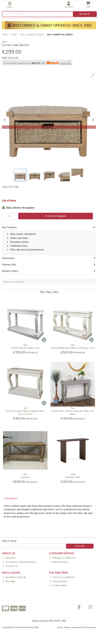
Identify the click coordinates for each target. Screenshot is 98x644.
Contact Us (10, 566)
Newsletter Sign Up (14, 577)
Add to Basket (56, 216)
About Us (9, 558)
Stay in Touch (9, 541)
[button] (93, 75)
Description (11, 498)
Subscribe (80, 546)
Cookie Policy (58, 585)
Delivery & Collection (63, 558)
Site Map (9, 581)
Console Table (73, 477)
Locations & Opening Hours (19, 562)
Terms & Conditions (62, 577)
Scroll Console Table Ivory (25, 348)
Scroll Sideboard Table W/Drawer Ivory (73, 348)
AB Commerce (90, 627)
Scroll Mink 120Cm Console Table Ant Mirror (73, 413)
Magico (67, 627)
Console (25, 477)
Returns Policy (59, 562)
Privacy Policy (59, 581)
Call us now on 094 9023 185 (49, 621)
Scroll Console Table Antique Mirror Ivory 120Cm (25, 413)
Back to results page (15, 282)
